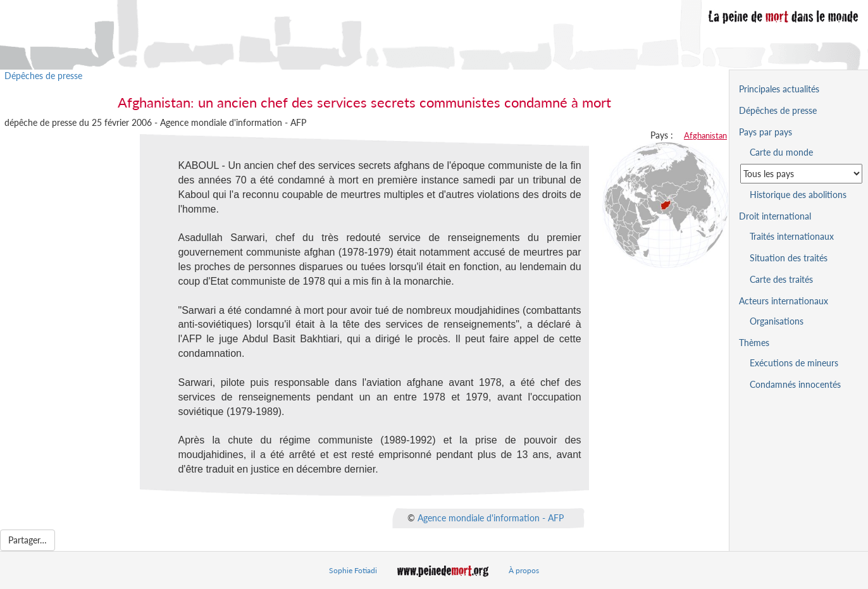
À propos (524, 570)
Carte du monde (781, 152)
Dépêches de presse (43, 76)
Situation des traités (789, 258)
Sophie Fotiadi (353, 570)
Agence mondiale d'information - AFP (491, 517)
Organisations (777, 321)
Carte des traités (781, 279)
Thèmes (754, 343)
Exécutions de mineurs (794, 363)
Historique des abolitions (798, 195)
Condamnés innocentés (795, 384)
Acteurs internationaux (784, 301)
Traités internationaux (792, 236)
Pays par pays (766, 132)
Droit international (775, 216)
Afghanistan (705, 135)
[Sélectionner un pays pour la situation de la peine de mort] (801, 174)
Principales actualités (779, 89)
